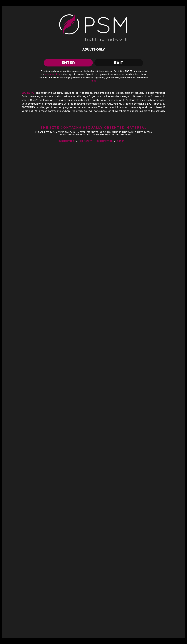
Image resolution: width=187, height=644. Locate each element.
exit (119, 63)
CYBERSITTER (66, 141)
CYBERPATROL (104, 141)
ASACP (121, 141)
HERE (93, 81)
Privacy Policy (52, 74)
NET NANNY (85, 141)
